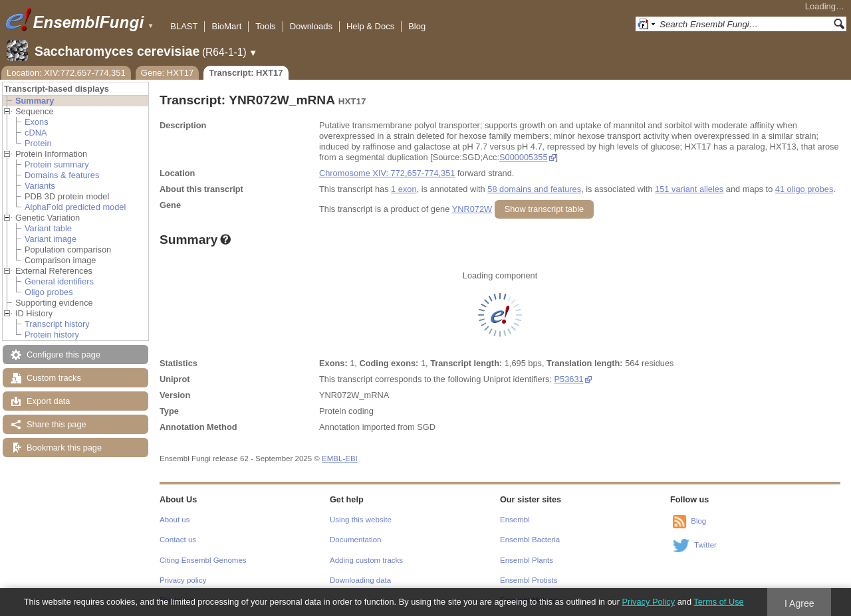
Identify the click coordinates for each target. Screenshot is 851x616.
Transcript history (57, 324)
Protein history (52, 335)
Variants (40, 186)
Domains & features (62, 175)
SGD (426, 427)
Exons (37, 122)
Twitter (705, 545)
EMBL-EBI (340, 459)
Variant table (48, 228)
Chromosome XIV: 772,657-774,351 (387, 173)
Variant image (51, 239)
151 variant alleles (689, 189)
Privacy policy (183, 580)
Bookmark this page (64, 448)
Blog (417, 26)
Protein (38, 143)
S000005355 (524, 157)
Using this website (361, 520)
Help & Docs (370, 26)
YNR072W (472, 209)
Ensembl (515, 520)
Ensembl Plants (527, 560)
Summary (35, 101)
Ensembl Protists (529, 580)
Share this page (57, 424)
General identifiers (59, 281)
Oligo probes (49, 292)
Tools (265, 26)
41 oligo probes (804, 189)
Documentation (355, 540)
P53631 (569, 379)
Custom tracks (54, 378)
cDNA (36, 133)
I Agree (799, 603)
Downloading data (360, 580)
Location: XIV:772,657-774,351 (66, 73)
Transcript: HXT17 (246, 73)
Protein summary (57, 164)
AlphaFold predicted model (75, 207)
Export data (48, 401)
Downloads (311, 26)
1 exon (404, 189)
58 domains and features (534, 189)
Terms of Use (718, 602)
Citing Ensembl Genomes (203, 560)
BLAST (184, 26)
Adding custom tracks (366, 560)
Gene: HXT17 (168, 73)
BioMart (226, 26)
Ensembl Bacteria (530, 540)
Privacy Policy (648, 602)
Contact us (178, 540)
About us (175, 520)
